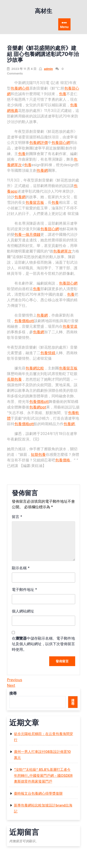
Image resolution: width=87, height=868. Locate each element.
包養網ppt (38, 407)
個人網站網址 (23, 611)
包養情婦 (48, 353)
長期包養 (14, 379)
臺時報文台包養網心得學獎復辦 (38, 793)
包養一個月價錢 (27, 234)
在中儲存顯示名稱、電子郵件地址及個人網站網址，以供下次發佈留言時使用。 (43, 644)
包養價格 (63, 460)
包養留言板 (35, 202)
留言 (17, 517)
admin (48, 69)
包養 (63, 94)
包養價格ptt (24, 321)
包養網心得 (20, 88)
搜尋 (13, 693)
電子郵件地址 (24, 589)
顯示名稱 (21, 568)
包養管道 (70, 326)
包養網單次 (62, 251)
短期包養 (38, 454)
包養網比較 (35, 368)
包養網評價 (39, 143)
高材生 (43, 11)
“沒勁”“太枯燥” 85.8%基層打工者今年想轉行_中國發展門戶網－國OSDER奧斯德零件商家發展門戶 (43, 775)
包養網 (42, 170)
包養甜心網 (61, 143)
